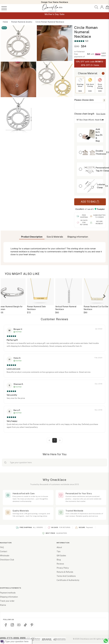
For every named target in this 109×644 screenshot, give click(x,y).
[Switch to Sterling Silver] (80, 80)
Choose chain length (84, 114)
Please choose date (84, 100)
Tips (59, 551)
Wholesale (5, 556)
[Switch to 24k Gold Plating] (90, 80)
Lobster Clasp (101, 186)
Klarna (3, 605)
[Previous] (5, 296)
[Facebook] (6, 625)
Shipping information (9, 597)
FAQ (2, 547)
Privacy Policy (63, 568)
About (59, 547)
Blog (59, 560)
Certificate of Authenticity (68, 580)
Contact (4, 551)
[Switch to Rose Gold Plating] (100, 80)
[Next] (104, 296)
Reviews (60, 564)
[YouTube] (19, 625)
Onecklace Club (7, 560)
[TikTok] (25, 625)
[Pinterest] (32, 625)
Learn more (104, 54)
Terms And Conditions (66, 576)
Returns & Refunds (65, 572)
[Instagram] (12, 625)
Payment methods (8, 593)
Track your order (7, 601)
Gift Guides (61, 556)
